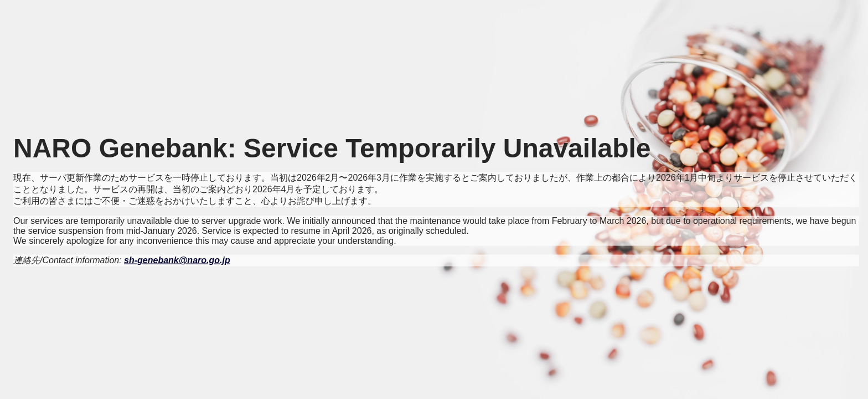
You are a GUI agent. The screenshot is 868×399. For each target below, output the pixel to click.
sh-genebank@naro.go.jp (177, 260)
